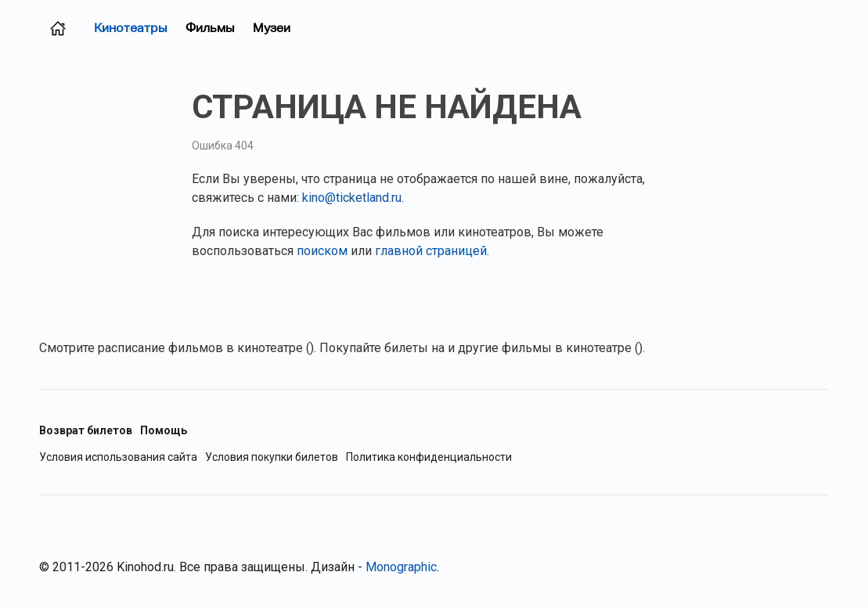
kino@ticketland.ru (352, 198)
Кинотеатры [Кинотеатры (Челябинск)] (130, 28)
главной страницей (431, 251)
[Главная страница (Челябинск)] (58, 28)
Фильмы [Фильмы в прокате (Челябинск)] (210, 28)
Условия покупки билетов (272, 457)
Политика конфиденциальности (429, 457)
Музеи (272, 28)
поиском (322, 251)
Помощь (164, 430)
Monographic (401, 567)
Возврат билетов (86, 430)
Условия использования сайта (118, 457)
